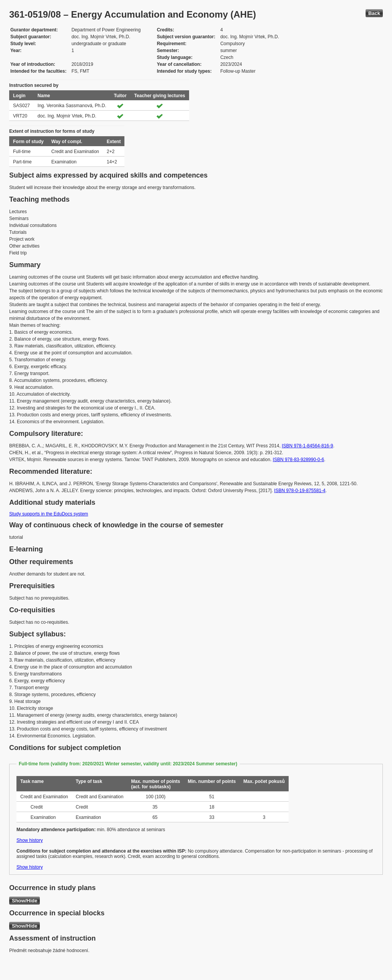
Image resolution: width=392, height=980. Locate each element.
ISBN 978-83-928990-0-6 (299, 460)
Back (374, 13)
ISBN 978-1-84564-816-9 (307, 446)
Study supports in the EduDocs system (49, 514)
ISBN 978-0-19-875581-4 (300, 491)
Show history (30, 840)
